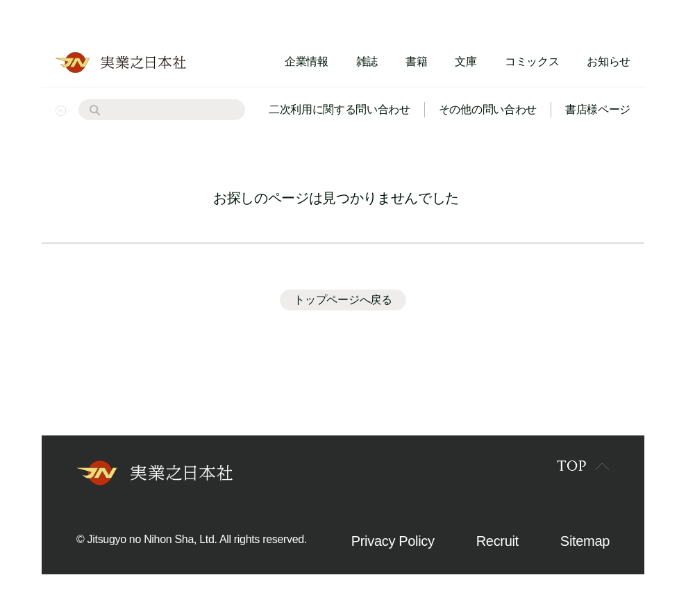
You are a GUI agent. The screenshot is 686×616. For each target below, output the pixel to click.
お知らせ (609, 61)
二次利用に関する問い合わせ (340, 109)
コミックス (532, 61)
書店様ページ (598, 109)
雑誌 (367, 61)
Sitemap (585, 541)
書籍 (416, 61)
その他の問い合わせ (488, 109)
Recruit (497, 541)
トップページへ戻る (343, 300)
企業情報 (307, 61)
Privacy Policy (393, 541)
